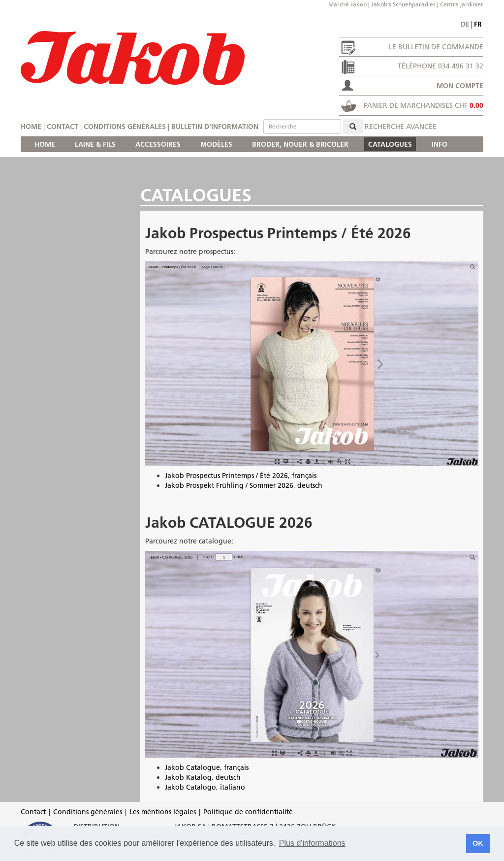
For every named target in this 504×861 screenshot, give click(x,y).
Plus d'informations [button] (312, 843)
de (465, 24)
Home (31, 127)
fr (478, 24)
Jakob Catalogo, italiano (205, 787)
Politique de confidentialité (248, 812)
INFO (440, 144)
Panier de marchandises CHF (424, 105)
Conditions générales (125, 127)
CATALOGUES (390, 144)
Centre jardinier (462, 4)
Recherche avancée (401, 127)
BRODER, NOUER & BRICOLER (300, 144)
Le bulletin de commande (436, 47)
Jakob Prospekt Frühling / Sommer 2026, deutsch (244, 485)
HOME (45, 144)
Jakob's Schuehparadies (403, 4)
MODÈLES (216, 144)
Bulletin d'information (215, 127)
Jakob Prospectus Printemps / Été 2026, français (241, 476)
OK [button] (478, 843)
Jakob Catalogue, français (207, 767)
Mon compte (460, 86)
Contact (63, 127)
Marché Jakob (347, 4)
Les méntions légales (163, 812)
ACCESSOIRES (158, 144)
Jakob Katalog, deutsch (203, 777)
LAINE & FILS (95, 144)
